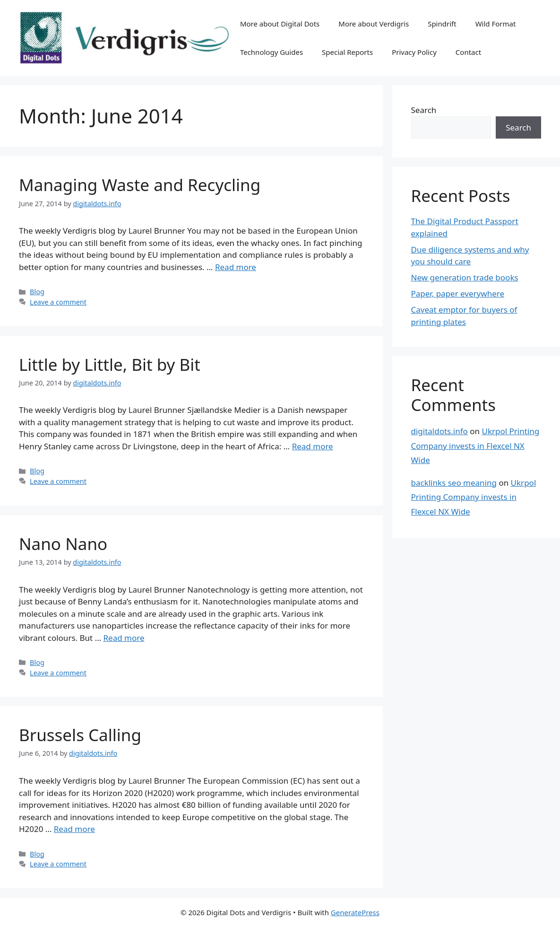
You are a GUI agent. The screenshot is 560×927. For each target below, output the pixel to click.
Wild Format (496, 24)
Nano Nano (63, 544)
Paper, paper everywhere (458, 293)
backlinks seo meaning (454, 483)
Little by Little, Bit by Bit (110, 364)
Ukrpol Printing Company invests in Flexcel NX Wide (475, 446)
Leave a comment (58, 302)
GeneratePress (355, 912)
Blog (37, 292)
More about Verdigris (374, 24)
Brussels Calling (80, 735)
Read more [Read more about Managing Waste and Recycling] (236, 267)
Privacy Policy (414, 52)
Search (424, 110)
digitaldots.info (439, 431)
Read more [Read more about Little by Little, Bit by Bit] (313, 446)
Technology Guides (271, 52)
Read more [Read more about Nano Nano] (124, 638)
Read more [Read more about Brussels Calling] (74, 829)
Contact (468, 52)
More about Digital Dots (280, 24)
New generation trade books (465, 277)
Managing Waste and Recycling (140, 185)
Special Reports (347, 52)
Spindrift (442, 24)
